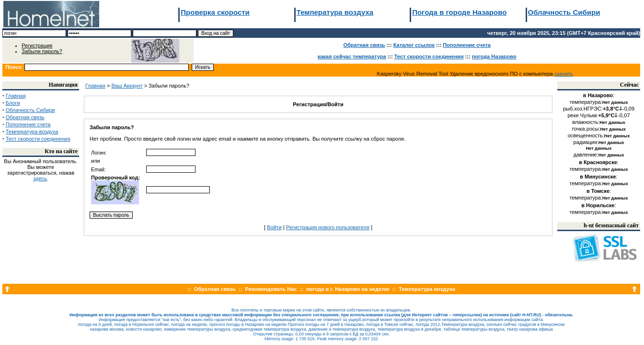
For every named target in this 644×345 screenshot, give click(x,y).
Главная (16, 96)
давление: (599, 155)
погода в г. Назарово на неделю (348, 289)
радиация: (599, 142)
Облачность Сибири (564, 12)
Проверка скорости (215, 12)
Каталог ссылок (414, 45)
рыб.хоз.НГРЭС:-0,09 (599, 109)
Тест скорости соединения (429, 56)
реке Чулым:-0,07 (598, 115)
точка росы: (599, 129)
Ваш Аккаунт (127, 86)
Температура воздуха (335, 12)
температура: (599, 102)
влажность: (599, 122)
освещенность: (599, 135)
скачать (566, 74)
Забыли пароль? (42, 51)
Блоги (13, 103)
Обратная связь (364, 45)
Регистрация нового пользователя (328, 227)
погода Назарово (494, 56)
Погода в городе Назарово (459, 12)
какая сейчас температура (352, 56)
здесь (40, 178)
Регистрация (37, 45)
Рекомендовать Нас (271, 289)
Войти (274, 227)
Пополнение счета (467, 45)
